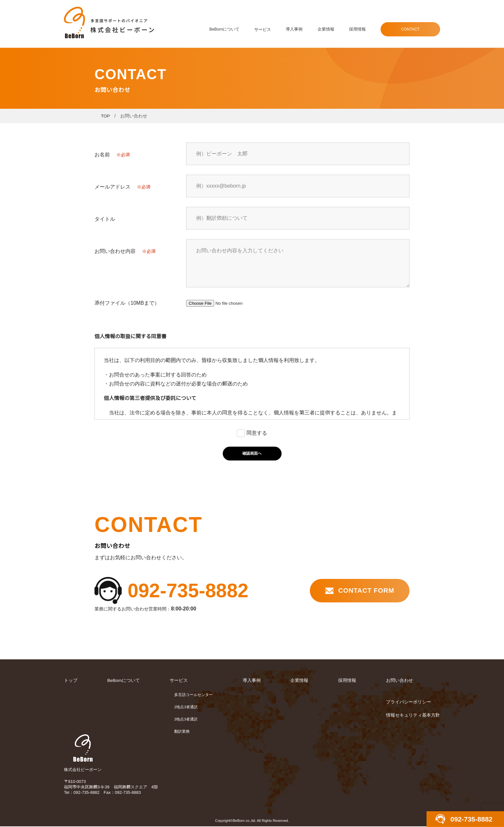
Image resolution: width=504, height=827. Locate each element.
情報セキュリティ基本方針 (413, 715)
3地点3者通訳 (186, 720)
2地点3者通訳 (186, 707)
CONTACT (410, 29)
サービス (264, 29)
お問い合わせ (400, 681)
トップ (71, 681)
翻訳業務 (182, 732)
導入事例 (295, 29)
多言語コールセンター (194, 695)
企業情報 (327, 29)
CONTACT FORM (365, 591)
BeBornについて (226, 29)
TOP (105, 116)
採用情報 (358, 29)
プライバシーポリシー (409, 702)
